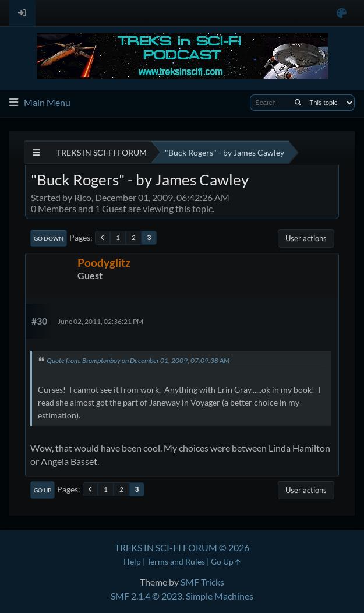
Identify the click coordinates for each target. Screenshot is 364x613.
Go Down (49, 238)
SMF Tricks (202, 582)
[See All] (36, 152)
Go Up (43, 490)
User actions (306, 238)
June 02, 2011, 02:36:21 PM (100, 321)
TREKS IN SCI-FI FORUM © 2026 (182, 547)
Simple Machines (220, 596)
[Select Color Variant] (342, 13)
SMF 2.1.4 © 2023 (146, 596)
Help (132, 561)
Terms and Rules (176, 561)
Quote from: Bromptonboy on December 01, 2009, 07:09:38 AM (138, 360)
